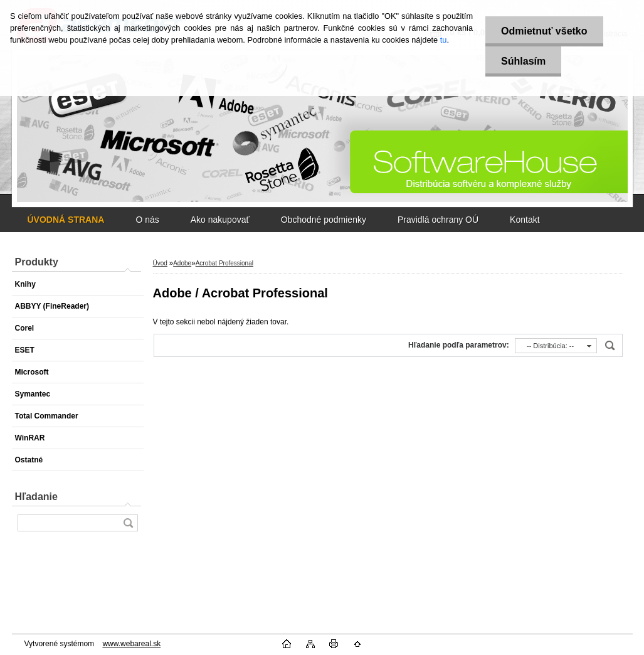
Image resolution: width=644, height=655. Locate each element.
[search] (128, 523)
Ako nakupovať (220, 220)
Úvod (160, 263)
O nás (147, 220)
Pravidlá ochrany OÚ (438, 220)
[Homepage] (66, 220)
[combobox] (556, 346)
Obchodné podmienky (324, 220)
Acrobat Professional (224, 263)
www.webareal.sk (131, 644)
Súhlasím (523, 61)
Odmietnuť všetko (544, 31)
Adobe (182, 263)
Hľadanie (36, 497)
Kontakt (525, 220)
